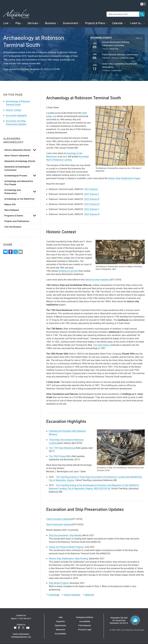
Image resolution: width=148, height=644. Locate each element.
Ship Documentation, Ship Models (65, 535)
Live (6, 23)
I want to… (136, 23)
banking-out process (69, 271)
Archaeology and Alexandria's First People (19, 183)
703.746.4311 (25, 618)
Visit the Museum (13, 227)
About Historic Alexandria (17, 156)
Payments (60, 621)
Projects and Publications (17, 221)
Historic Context (14, 110)
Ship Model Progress (59, 583)
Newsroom (60, 629)
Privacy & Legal (85, 629)
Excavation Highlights (16, 115)
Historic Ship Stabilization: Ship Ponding (68, 558)
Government (70, 23)
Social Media (60, 634)
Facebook (19, 628)
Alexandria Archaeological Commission (17, 168)
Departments (60, 625)
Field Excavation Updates (97, 280)
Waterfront (89, 595)
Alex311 (14, 618)
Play (18, 23)
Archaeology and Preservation (13, 192)
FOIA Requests (85, 625)
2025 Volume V (92, 209)
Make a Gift (10, 204)
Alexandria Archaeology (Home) (20, 161)
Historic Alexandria (72, 595)
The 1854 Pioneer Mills (60, 456)
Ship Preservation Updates (59, 524)
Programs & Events (14, 216)
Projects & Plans (95, 23)
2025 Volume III (92, 199)
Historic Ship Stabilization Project (124, 178)
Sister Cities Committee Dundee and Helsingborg (119, 65)
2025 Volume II (91, 194)
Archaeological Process (16, 176)
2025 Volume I (91, 189)
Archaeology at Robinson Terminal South (18, 103)
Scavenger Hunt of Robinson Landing (68, 158)
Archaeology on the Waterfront (19, 199)
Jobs (60, 617)
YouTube (28, 628)
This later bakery (101, 345)
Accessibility (85, 621)
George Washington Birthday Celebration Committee (116, 44)
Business (50, 23)
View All (139, 38)
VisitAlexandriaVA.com (21, 637)
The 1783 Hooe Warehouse (62, 448)
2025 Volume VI (92, 214)
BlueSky (15, 628)
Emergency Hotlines (85, 617)
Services (33, 23)
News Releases (12, 210)
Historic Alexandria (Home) (17, 150)
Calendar (117, 23)
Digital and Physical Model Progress (66, 547)
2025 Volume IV (92, 204)
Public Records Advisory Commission (120, 54)
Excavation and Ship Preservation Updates (16, 123)
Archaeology (54, 595)
